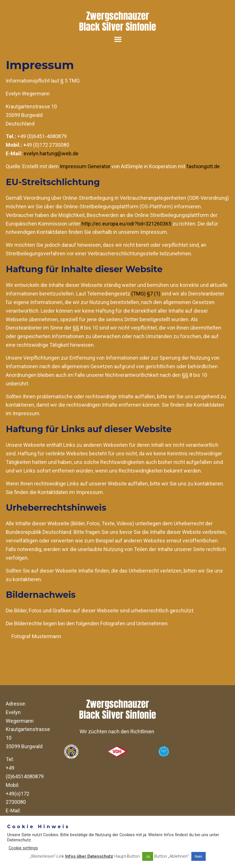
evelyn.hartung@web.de (51, 153)
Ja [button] (148, 856)
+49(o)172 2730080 (18, 798)
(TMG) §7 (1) (146, 294)
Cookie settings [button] (23, 848)
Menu (118, 39)
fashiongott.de (203, 166)
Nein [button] (199, 856)
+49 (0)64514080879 (25, 772)
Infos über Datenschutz (89, 856)
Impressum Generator (85, 166)
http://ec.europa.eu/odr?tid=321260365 (126, 224)
